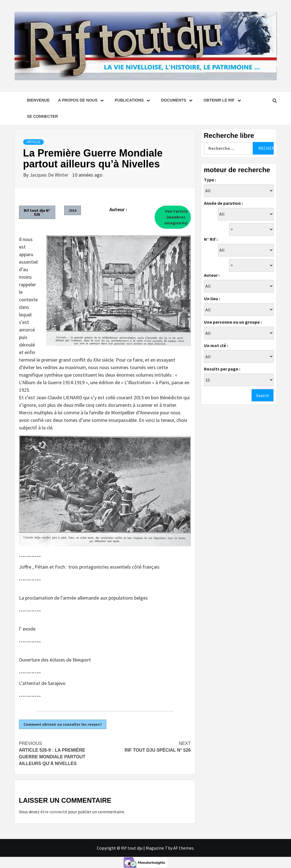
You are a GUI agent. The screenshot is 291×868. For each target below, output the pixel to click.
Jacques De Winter (50, 175)
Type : (210, 180)
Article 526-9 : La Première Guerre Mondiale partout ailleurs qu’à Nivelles (62, 753)
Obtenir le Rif (223, 100)
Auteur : (212, 275)
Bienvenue (39, 100)
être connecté (54, 812)
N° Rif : (211, 239)
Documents (178, 100)
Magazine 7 (156, 848)
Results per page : (222, 369)
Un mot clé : (216, 345)
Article (33, 142)
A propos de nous (82, 100)
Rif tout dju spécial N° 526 (148, 746)
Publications (134, 100)
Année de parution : (223, 203)
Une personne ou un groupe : (233, 322)
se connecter (43, 116)
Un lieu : (212, 299)
